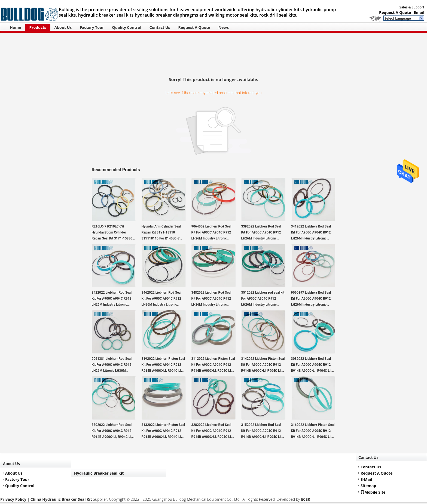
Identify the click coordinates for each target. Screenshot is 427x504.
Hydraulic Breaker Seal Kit (99, 473)
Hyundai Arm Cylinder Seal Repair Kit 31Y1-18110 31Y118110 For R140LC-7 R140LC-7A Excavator (161, 233)
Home (15, 27)
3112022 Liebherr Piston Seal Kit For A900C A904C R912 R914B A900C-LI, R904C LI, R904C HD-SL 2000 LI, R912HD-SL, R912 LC (213, 365)
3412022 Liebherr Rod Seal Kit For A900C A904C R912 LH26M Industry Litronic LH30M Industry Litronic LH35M (311, 233)
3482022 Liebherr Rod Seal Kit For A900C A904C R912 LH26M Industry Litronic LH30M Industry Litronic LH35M (211, 299)
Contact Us (160, 27)
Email (419, 12)
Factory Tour (92, 27)
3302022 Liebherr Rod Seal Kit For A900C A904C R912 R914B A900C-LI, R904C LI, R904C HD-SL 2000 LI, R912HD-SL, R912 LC (112, 431)
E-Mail (366, 479)
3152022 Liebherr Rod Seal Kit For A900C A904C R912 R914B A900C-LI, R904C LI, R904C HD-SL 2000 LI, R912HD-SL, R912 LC (261, 431)
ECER (306, 499)
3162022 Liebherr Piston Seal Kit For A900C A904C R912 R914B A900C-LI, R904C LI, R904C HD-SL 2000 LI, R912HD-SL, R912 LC (313, 431)
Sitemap (368, 486)
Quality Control (127, 27)
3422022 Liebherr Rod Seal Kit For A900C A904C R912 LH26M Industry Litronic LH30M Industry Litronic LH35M (112, 299)
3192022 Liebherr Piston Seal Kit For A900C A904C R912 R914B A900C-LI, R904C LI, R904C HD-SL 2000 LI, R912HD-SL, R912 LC (163, 365)
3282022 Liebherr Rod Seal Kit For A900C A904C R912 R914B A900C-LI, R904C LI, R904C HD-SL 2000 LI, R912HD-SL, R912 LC (212, 431)
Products (38, 27)
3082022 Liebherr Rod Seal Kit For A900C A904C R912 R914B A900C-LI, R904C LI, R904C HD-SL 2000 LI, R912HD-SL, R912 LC (311, 365)
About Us (63, 27)
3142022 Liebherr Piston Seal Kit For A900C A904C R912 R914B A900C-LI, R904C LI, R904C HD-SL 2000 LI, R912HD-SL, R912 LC (263, 365)
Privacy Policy (13, 499)
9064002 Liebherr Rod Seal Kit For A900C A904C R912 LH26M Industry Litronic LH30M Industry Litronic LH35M (211, 233)
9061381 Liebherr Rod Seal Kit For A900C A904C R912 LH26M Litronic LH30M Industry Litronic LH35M (112, 365)
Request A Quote (395, 12)
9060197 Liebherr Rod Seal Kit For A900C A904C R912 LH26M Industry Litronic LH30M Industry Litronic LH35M (311, 299)
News (224, 27)
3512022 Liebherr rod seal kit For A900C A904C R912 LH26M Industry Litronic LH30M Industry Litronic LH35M (263, 299)
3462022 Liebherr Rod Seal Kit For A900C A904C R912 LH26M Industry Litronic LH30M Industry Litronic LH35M (162, 299)
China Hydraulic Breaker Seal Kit (61, 499)
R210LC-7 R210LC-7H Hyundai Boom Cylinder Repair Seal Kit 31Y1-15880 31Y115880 (112, 233)
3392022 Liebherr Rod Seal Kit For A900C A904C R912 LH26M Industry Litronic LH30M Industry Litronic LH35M (261, 233)
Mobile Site (373, 492)
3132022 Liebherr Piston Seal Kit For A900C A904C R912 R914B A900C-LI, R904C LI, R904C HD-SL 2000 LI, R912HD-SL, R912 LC (163, 431)
